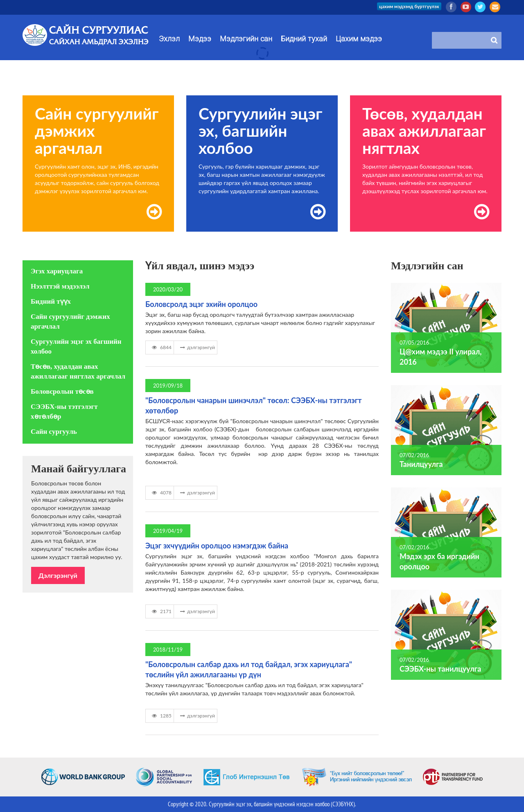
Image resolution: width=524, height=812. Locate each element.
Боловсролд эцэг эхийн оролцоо (201, 304)
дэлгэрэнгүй (196, 347)
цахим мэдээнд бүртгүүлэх (407, 6)
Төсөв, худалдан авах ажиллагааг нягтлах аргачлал (78, 371)
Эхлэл (169, 39)
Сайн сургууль (54, 432)
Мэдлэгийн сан (246, 39)
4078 (161, 493)
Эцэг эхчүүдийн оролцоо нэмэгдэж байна (217, 546)
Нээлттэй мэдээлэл (60, 286)
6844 (161, 347)
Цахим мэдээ (359, 39)
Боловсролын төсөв (62, 391)
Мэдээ (200, 39)
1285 (161, 716)
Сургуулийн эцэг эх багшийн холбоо (76, 346)
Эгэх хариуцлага (57, 271)
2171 (161, 611)
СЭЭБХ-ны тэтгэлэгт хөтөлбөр (64, 412)
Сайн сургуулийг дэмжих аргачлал (70, 321)
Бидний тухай (304, 39)
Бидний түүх (51, 301)
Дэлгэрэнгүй (58, 575)
